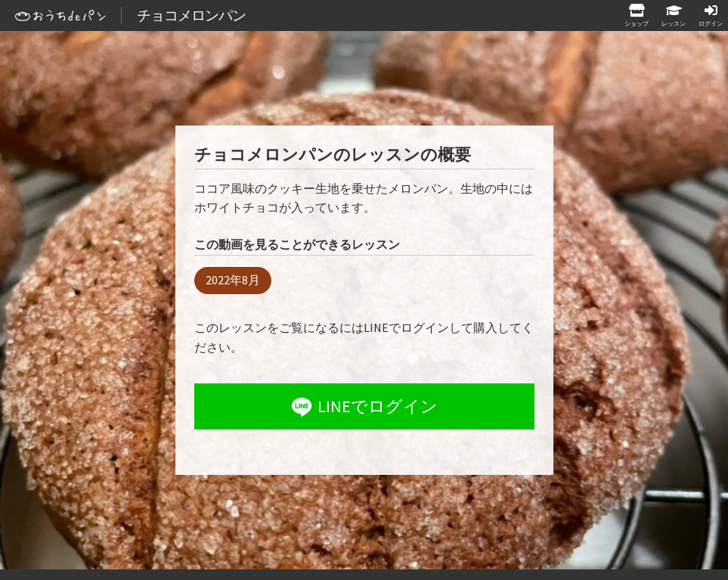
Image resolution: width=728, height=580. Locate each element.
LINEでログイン (363, 407)
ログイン (711, 23)
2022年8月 (233, 280)
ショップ (637, 23)
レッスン (674, 23)
